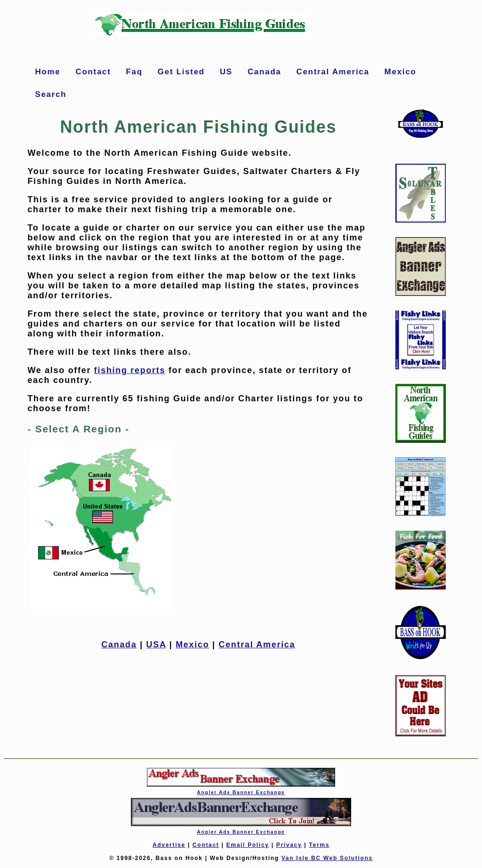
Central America (333, 72)
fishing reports (130, 370)
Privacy (289, 845)
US (226, 72)
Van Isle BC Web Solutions (327, 858)
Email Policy (248, 845)
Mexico (401, 72)
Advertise (169, 845)
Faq (134, 72)
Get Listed (181, 72)
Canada (265, 72)
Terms (319, 845)
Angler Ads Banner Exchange (241, 792)
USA (156, 645)
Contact (93, 72)
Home (48, 72)
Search (51, 94)
